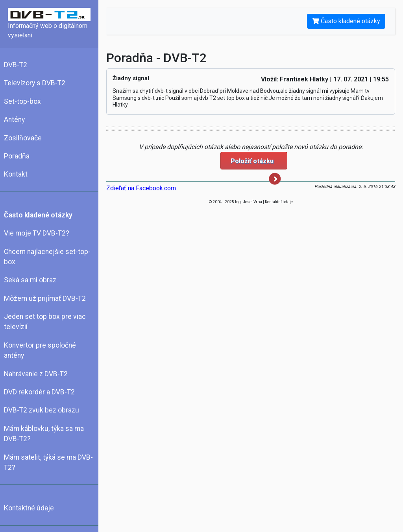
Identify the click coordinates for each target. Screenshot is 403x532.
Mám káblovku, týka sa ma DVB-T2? (44, 434)
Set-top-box (22, 101)
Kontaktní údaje (279, 202)
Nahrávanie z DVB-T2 (36, 374)
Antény (14, 120)
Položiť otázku (256, 163)
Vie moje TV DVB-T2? (37, 233)
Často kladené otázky (38, 215)
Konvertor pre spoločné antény (40, 350)
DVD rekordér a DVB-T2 (39, 392)
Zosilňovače (23, 138)
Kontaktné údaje (29, 508)
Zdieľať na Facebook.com (141, 188)
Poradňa (17, 156)
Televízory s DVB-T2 (35, 83)
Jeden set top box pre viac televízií (45, 322)
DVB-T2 (16, 65)
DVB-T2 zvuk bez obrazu (42, 410)
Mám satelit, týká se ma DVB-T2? (48, 462)
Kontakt (16, 174)
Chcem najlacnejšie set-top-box (47, 257)
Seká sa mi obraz (30, 280)
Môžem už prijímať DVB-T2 (45, 298)
